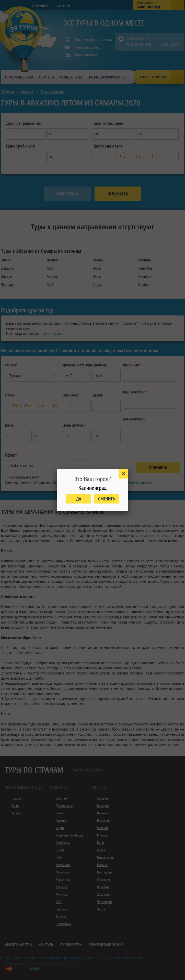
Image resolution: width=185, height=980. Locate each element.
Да (79, 499)
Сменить (107, 499)
